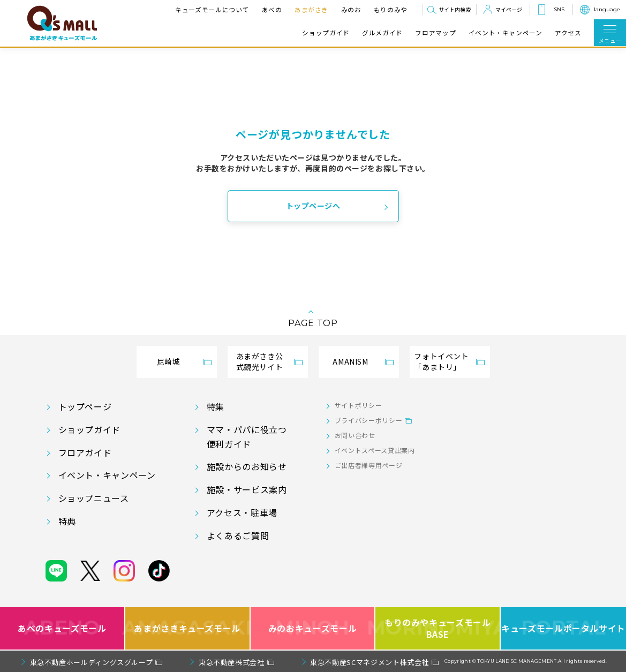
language (607, 9)
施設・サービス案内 (247, 489)
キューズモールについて (212, 9)
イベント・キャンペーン (506, 33)
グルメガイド (382, 33)
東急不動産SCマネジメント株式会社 (369, 662)
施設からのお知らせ (247, 466)
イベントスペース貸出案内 (375, 450)
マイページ (509, 9)
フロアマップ (435, 33)
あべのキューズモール (62, 628)
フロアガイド (85, 452)
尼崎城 (169, 361)
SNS (559, 9)
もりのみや (391, 9)
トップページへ (313, 206)
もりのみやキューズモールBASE (438, 628)
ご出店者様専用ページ (368, 465)
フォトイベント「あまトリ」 (441, 361)
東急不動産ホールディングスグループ (92, 662)
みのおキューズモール (312, 628)
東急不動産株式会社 (232, 662)
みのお (351, 9)
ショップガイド (326, 33)
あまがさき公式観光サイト (260, 361)
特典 (67, 521)
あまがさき (311, 9)
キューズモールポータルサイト (563, 628)
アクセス (568, 33)
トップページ (85, 406)
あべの (272, 9)
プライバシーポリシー (368, 420)
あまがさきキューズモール (188, 628)
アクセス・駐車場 (242, 512)
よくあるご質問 (238, 535)
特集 (216, 406)
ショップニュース (94, 498)
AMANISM (350, 361)
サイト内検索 (455, 9)
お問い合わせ (355, 435)
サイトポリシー (358, 405)
